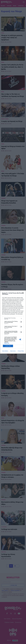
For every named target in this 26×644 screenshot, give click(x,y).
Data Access (13, 351)
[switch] (21, 322)
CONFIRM (8, 346)
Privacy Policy (21, 351)
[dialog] (13, 322)
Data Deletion (5, 351)
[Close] (23, 293)
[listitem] (13, 318)
